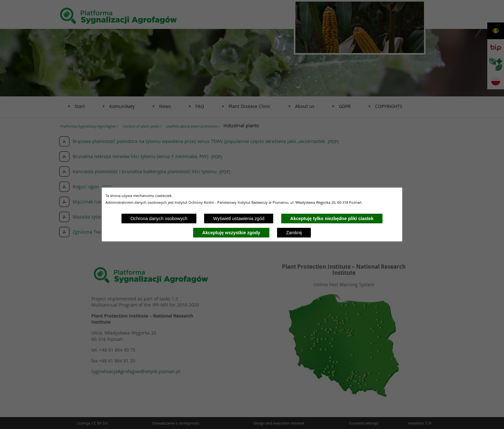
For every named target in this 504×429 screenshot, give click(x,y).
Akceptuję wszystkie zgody (231, 233)
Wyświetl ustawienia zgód (239, 219)
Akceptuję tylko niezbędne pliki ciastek (332, 219)
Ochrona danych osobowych (159, 219)
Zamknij (294, 233)
